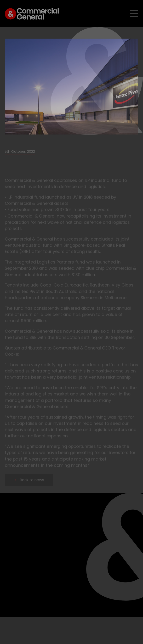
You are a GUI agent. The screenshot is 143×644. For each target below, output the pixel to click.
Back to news (29, 480)
